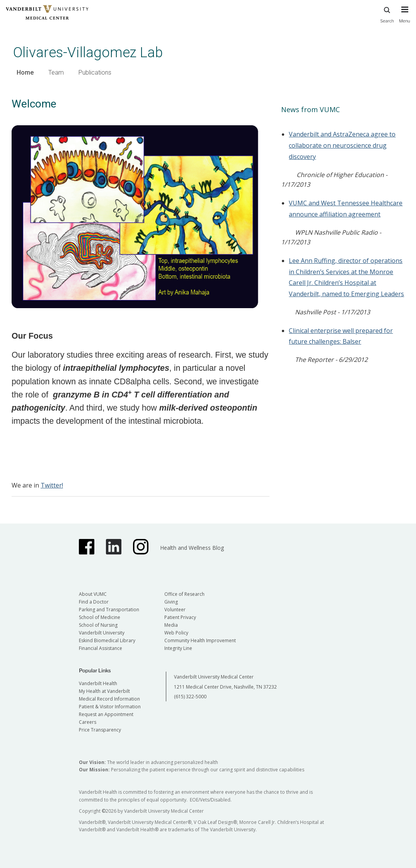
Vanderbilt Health (98, 683)
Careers (88, 722)
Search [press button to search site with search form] (387, 14)
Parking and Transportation (109, 610)
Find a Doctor (94, 602)
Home (25, 72)
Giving (171, 602)
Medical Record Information (109, 699)
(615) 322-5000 (190, 697)
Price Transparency (100, 730)
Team (56, 72)
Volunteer (175, 610)
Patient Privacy (180, 617)
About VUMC (93, 594)
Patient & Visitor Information (110, 707)
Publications (95, 72)
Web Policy (176, 633)
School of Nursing (98, 625)
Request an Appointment (106, 714)
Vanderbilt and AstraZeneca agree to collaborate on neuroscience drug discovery (342, 145)
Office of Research (184, 594)
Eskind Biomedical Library (107, 640)
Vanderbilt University (102, 633)
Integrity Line (178, 648)
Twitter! (52, 485)
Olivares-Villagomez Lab (88, 52)
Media (171, 625)
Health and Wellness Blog (192, 548)
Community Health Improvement (200, 640)
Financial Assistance (101, 648)
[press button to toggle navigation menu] (405, 18)
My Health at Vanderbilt (104, 691)
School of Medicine (100, 617)
